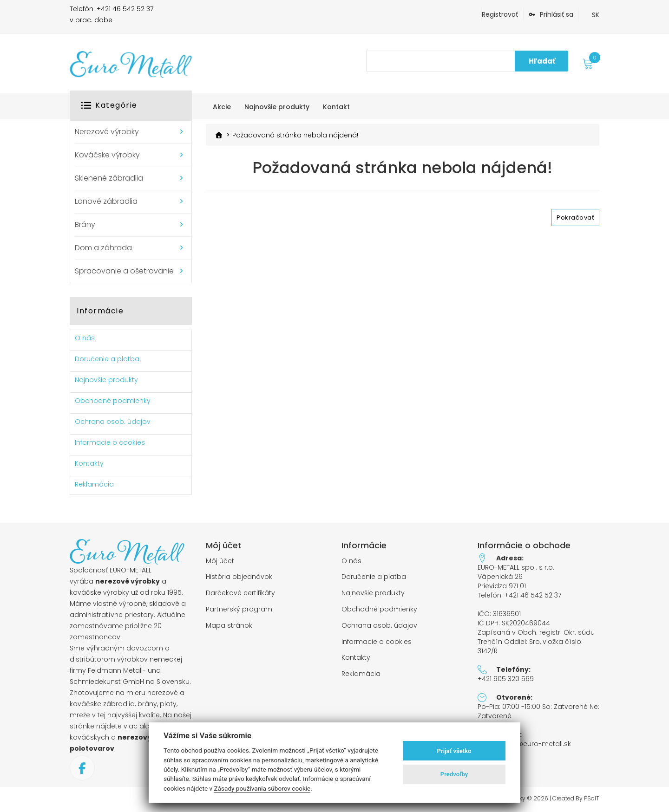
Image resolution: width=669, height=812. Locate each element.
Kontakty (89, 463)
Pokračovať (575, 218)
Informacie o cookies (110, 442)
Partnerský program (239, 609)
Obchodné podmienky (113, 401)
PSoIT (592, 799)
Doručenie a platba (107, 359)
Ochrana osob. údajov (113, 422)
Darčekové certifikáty (240, 593)
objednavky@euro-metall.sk (524, 744)
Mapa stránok (229, 626)
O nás (85, 338)
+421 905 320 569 (506, 679)
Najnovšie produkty (106, 380)
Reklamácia (94, 484)
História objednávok (239, 577)
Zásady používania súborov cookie (262, 788)
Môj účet (220, 561)
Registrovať (500, 14)
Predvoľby (454, 774)
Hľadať (542, 61)
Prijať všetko (454, 751)
